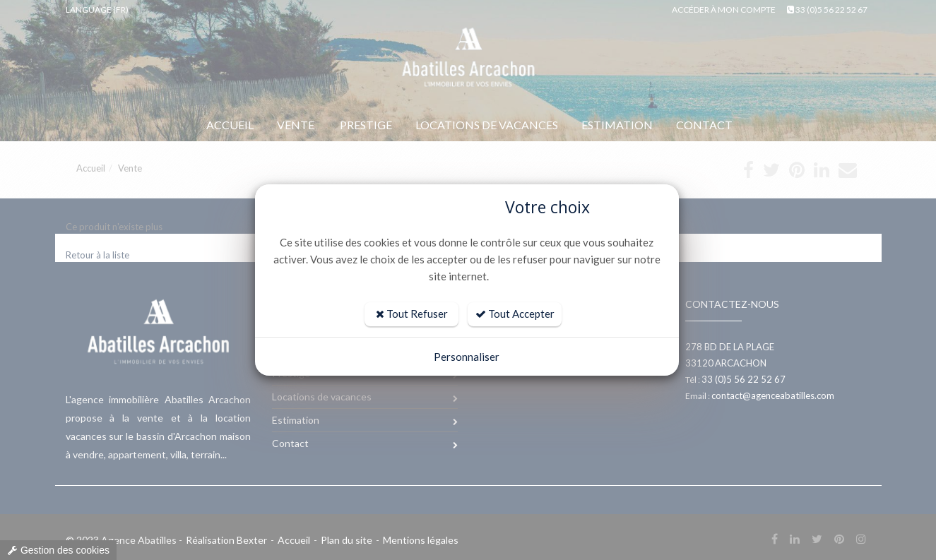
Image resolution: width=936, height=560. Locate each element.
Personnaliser (467, 357)
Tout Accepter (515, 314)
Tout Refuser (412, 314)
